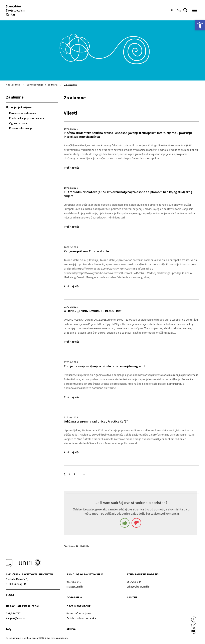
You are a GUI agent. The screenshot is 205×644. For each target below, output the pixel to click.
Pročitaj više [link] (72, 168)
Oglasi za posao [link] (19, 124)
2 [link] (69, 475)
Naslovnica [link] (13, 85)
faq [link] (8, 630)
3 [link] (74, 475)
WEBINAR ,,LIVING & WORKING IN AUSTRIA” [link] (93, 311)
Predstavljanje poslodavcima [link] (27, 119)
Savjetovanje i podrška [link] (42, 85)
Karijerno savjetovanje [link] (23, 114)
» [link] (84, 475)
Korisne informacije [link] (21, 129)
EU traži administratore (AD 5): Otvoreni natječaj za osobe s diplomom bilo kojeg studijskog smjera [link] (128, 194)
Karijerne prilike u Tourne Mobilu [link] (86, 252)
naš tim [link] (132, 598)
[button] (185, 10)
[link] (200, 25)
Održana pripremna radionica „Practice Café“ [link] (96, 422)
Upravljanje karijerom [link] (20, 108)
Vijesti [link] (11, 595)
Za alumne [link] (15, 98)
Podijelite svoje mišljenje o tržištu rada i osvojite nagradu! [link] (105, 367)
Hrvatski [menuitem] (173, 10)
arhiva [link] (71, 630)
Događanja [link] (74, 598)
